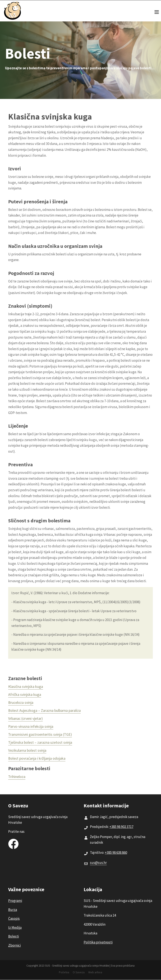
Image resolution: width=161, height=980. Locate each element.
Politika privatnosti (98, 942)
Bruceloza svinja (21, 702)
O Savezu (79, 972)
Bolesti (14, 936)
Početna (64, 972)
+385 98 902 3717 (121, 827)
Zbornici (14, 945)
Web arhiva (95, 972)
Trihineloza (17, 777)
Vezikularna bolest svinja (27, 750)
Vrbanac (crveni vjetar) (25, 718)
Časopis (14, 918)
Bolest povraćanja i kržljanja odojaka (37, 758)
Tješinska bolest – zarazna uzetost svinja (40, 742)
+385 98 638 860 (116, 853)
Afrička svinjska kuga (25, 694)
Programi (15, 901)
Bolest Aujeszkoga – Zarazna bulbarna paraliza (44, 710)
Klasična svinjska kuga (26, 686)
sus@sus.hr (98, 863)
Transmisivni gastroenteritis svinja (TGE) (40, 734)
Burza (13, 910)
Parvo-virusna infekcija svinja (31, 726)
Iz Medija (15, 927)
